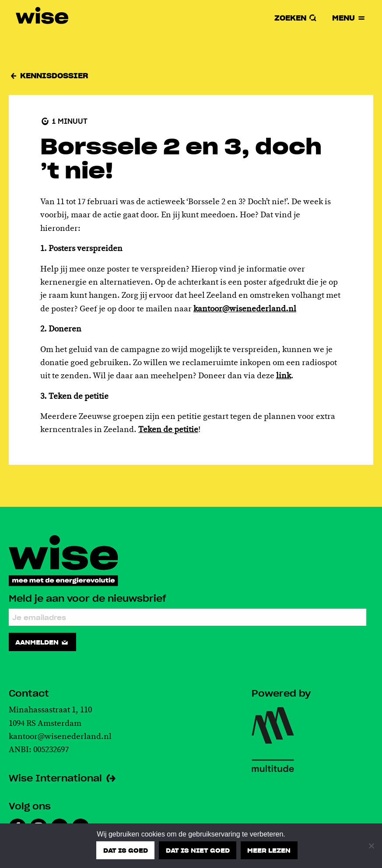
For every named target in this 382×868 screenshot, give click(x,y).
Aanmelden (42, 642)
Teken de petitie (168, 430)
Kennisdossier (48, 75)
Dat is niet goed (198, 850)
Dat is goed (126, 850)
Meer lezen (269, 850)
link (284, 376)
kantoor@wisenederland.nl (245, 309)
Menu (349, 18)
